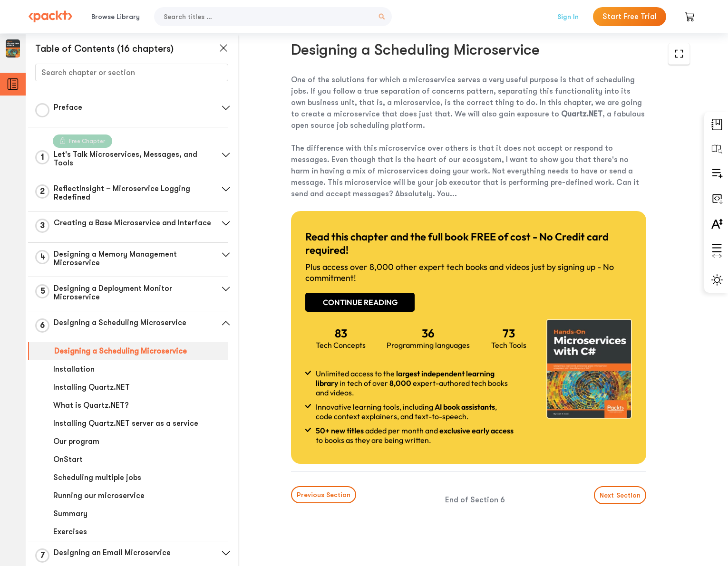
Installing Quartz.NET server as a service (126, 423)
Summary (70, 514)
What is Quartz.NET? (91, 405)
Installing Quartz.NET (92, 387)
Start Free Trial (630, 17)
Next (620, 495)
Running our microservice (99, 496)
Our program (76, 441)
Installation (74, 369)
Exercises (70, 532)
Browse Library (116, 17)
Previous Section (324, 495)
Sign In (568, 17)
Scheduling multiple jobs (97, 478)
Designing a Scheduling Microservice (121, 351)
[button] (226, 108)
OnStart (68, 460)
